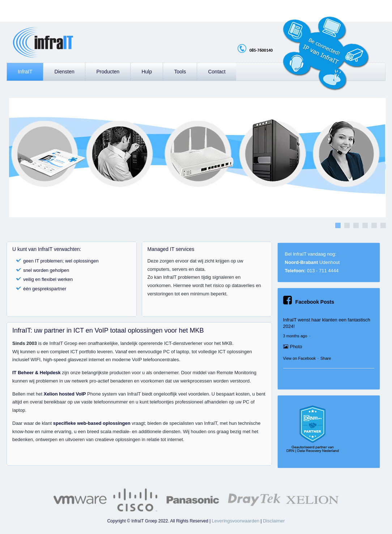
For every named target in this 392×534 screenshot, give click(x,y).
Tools (180, 72)
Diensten (64, 72)
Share (326, 358)
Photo (293, 347)
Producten (108, 72)
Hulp (147, 72)
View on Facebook (299, 358)
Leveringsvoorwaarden (236, 521)
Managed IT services (171, 249)
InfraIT (25, 72)
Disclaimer (274, 521)
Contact (217, 72)
